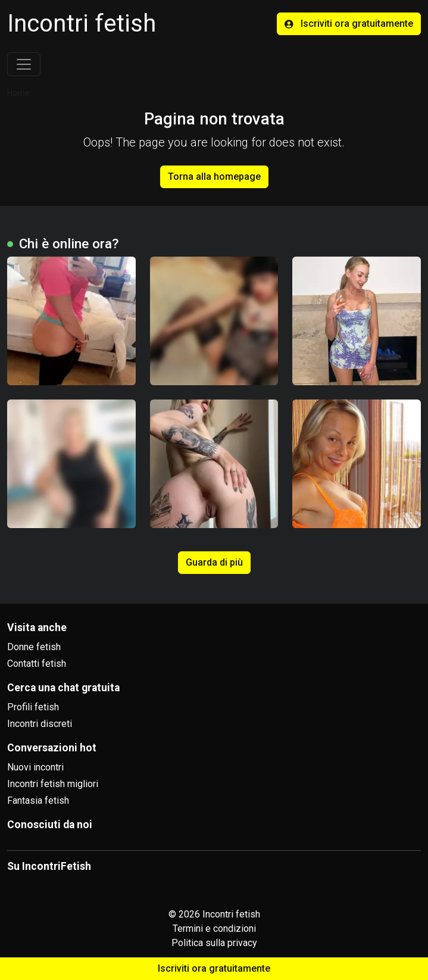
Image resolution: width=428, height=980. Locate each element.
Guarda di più (214, 562)
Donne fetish (34, 647)
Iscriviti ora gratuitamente (349, 24)
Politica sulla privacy (214, 943)
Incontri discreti (40, 724)
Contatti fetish (37, 664)
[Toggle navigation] (24, 64)
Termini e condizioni (214, 928)
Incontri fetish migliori (53, 784)
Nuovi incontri (35, 767)
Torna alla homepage (214, 177)
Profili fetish (33, 707)
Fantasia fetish (38, 800)
